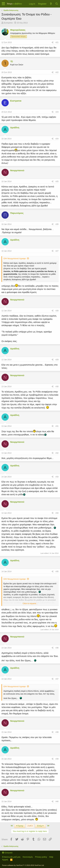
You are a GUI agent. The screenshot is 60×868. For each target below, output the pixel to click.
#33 (57, 477)
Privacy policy (41, 857)
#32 (57, 453)
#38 (57, 732)
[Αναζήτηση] (57, 4)
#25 (57, 181)
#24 (57, 139)
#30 (57, 387)
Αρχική (5, 860)
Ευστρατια (8, 23)
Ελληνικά (7, 853)
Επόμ (40, 826)
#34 (57, 513)
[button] (3, 4)
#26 (57, 224)
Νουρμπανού (17, 170)
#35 (57, 572)
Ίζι (12, 61)
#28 (57, 311)
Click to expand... (30, 603)
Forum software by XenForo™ (23, 865)
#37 (57, 679)
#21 (57, 42)
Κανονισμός (28, 857)
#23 (57, 112)
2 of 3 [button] (30, 826)
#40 (57, 802)
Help (51, 857)
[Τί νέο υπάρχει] (51, 4)
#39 (57, 759)
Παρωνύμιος (17, 213)
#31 (57, 426)
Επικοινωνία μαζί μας (11, 857)
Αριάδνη (15, 127)
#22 (57, 72)
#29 (57, 360)
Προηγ (20, 826)
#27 (57, 251)
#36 (57, 648)
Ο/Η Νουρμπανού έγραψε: (15, 258)
